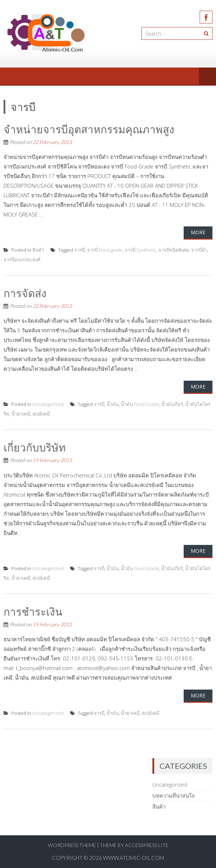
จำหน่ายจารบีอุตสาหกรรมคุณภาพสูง (89, 129)
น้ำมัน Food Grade (140, 404)
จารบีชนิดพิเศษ (174, 250)
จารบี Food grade (105, 250)
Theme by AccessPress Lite (134, 845)
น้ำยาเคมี (21, 414)
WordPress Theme (72, 845)
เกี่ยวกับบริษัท (35, 447)
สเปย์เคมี (41, 414)
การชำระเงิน (33, 611)
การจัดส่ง (25, 293)
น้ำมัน (113, 404)
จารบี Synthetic (141, 250)
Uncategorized (48, 404)
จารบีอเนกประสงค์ (22, 259)
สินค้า (38, 250)
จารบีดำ (199, 250)
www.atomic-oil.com (134, 858)
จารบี (80, 250)
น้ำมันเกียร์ (172, 404)
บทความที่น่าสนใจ (174, 795)
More (198, 232)
